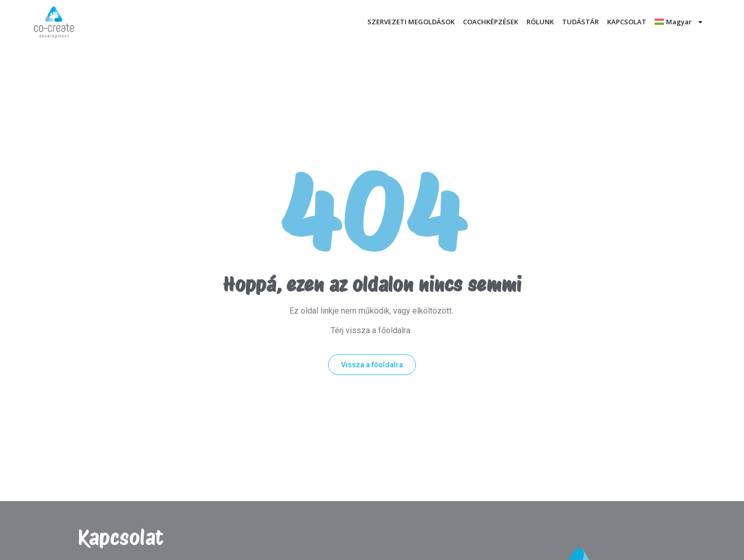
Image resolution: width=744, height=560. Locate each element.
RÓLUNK (540, 22)
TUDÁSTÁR (580, 22)
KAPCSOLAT (627, 22)
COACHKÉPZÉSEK (491, 22)
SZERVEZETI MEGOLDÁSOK (411, 22)
